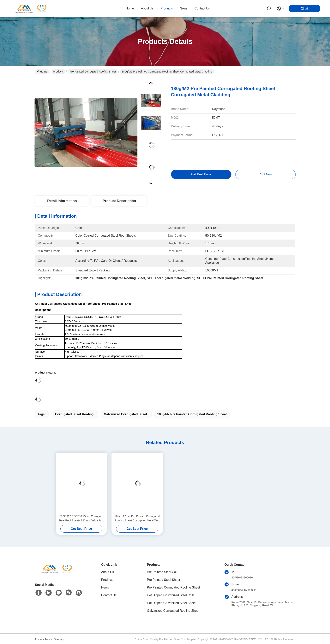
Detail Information (62, 201)
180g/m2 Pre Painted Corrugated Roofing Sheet (192, 414)
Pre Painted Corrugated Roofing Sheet (93, 72)
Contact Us (109, 595)
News (105, 587)
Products (58, 72)
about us (147, 8)
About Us (108, 572)
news (184, 8)
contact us (202, 8)
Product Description (119, 201)
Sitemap (59, 639)
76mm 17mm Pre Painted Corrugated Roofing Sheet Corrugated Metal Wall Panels (137, 519)
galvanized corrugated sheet (125, 414)
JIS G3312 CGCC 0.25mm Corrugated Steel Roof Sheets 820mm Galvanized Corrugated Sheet (81, 519)
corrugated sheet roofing (74, 414)
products (167, 8)
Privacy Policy (43, 639)
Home (130, 8)
